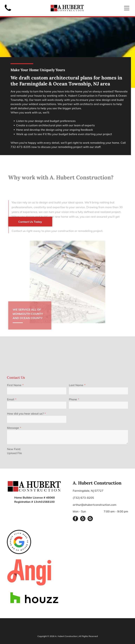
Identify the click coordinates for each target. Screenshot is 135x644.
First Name (14, 420)
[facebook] (75, 503)
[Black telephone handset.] (8, 12)
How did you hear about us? (25, 449)
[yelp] (83, 503)
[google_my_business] (90, 503)
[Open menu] (127, 8)
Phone (73, 434)
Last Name (76, 420)
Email (11, 434)
